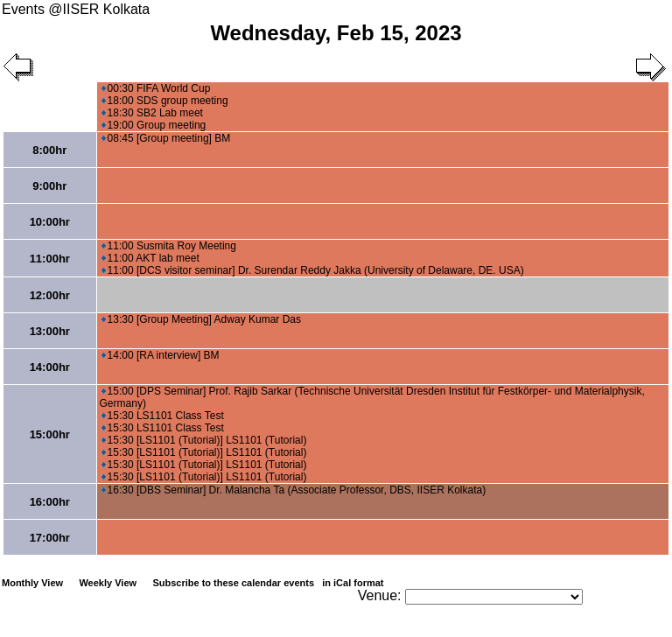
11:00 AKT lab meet (150, 258)
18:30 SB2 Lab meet (152, 113)
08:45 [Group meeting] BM (166, 138)
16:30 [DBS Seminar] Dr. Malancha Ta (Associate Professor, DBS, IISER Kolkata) (294, 490)
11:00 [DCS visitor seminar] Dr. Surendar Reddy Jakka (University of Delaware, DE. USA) (313, 270)
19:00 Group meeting (154, 125)
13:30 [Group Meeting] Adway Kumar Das (201, 319)
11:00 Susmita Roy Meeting (169, 246)
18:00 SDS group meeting (165, 101)
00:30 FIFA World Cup (156, 88)
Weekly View (108, 583)
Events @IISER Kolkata (76, 9)
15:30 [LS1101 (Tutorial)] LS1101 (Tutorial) (204, 440)
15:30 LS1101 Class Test (163, 416)
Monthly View (32, 583)
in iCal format (353, 583)
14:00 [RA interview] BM (161, 355)
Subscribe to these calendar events (269, 583)
